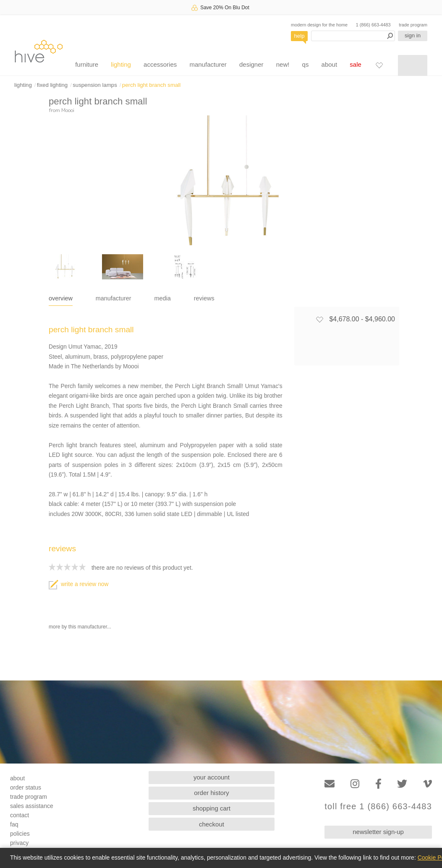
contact (20, 815)
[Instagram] (355, 784)
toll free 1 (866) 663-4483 (378, 807)
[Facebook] (378, 784)
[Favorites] (379, 65)
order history (211, 793)
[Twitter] (402, 784)
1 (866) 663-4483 (373, 25)
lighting (121, 64)
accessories (160, 64)
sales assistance (32, 806)
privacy (19, 843)
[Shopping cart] (413, 65)
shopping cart (212, 808)
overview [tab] (61, 298)
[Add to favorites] (319, 319)
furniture (87, 64)
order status (26, 787)
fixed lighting (52, 85)
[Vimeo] (428, 784)
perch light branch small (151, 85)
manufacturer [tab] (114, 298)
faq (14, 824)
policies (20, 834)
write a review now (78, 584)
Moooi (68, 110)
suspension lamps (95, 85)
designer (251, 64)
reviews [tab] (204, 298)
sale (356, 64)
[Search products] (353, 36)
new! (283, 64)
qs (306, 64)
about (330, 64)
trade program (413, 25)
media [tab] (163, 298)
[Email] (330, 784)
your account (212, 777)
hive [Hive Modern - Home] (39, 51)
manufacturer (208, 64)
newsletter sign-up (378, 832)
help (299, 36)
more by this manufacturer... (80, 627)
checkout (212, 824)
